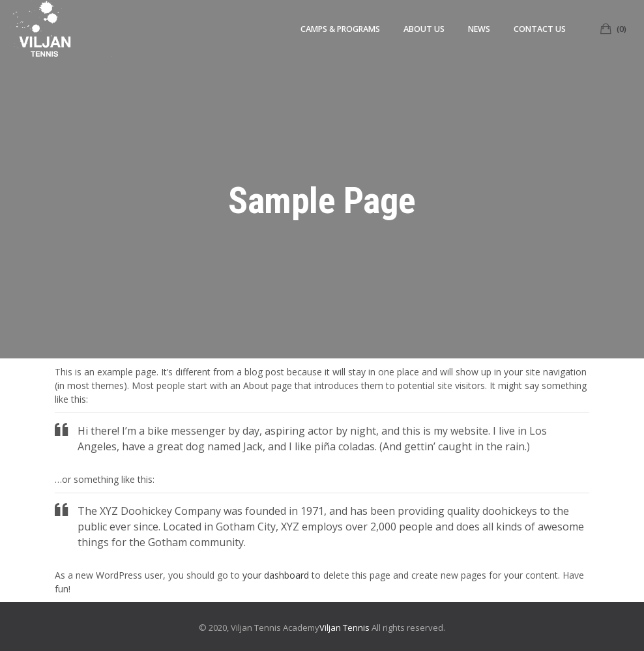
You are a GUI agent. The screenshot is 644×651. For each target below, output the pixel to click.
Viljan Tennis (344, 628)
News (479, 29)
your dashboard (276, 575)
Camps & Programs (340, 29)
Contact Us (540, 29)
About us (424, 29)
